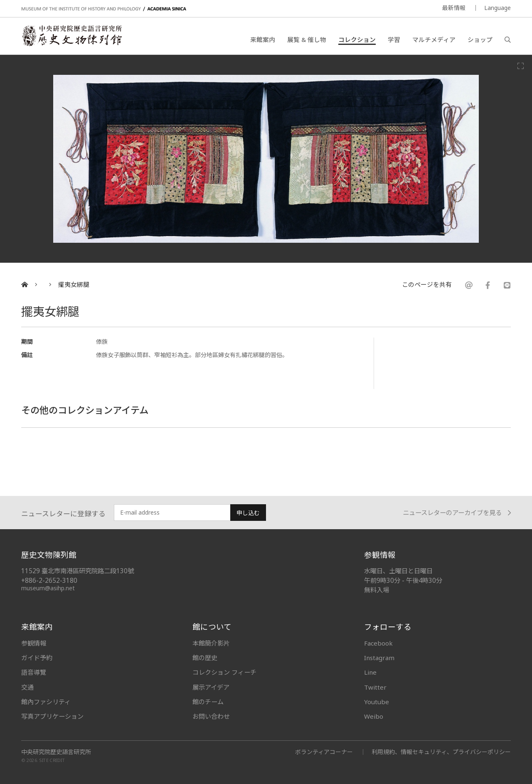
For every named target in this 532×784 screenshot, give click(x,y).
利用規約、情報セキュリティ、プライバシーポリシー (441, 752)
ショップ (480, 39)
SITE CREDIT (52, 761)
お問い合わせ (211, 716)
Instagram (379, 658)
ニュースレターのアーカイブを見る (457, 513)
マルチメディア (434, 39)
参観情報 (34, 643)
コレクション (357, 39)
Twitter (375, 687)
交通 (27, 687)
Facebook (378, 643)
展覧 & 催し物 (307, 39)
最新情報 (454, 8)
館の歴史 (205, 658)
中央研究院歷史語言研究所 (56, 752)
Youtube (377, 702)
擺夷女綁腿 (74, 285)
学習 (394, 39)
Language (498, 8)
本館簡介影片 (211, 643)
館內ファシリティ (46, 702)
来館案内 (263, 39)
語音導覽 (34, 672)
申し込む (248, 513)
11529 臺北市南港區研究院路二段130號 (78, 571)
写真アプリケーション (52, 716)
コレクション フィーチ (224, 672)
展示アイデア (211, 687)
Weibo (374, 716)
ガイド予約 (37, 658)
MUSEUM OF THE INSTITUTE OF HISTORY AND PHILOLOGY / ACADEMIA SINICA (104, 9)
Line (370, 672)
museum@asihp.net (48, 588)
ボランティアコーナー (324, 752)
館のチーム (208, 702)
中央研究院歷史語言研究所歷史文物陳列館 (71, 36)
